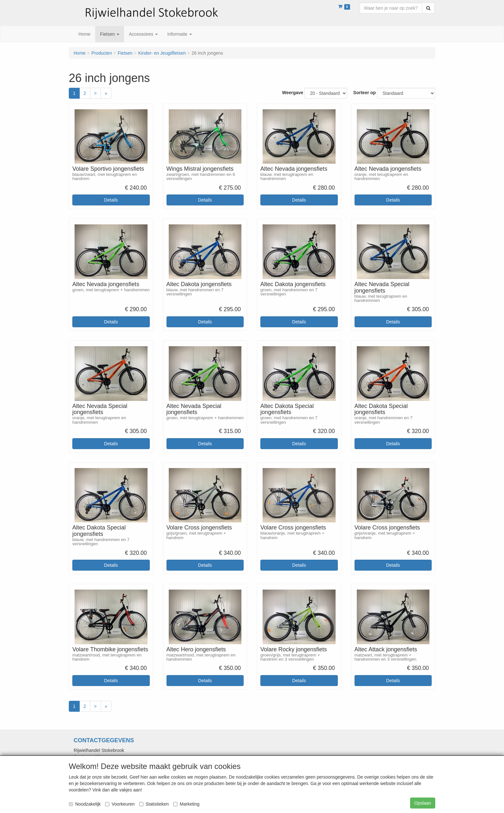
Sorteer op (364, 93)
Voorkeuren (120, 804)
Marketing (186, 804)
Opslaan (423, 803)
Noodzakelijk (85, 804)
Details (111, 200)
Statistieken (154, 804)
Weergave (292, 93)
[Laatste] (106, 93)
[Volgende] (95, 93)
